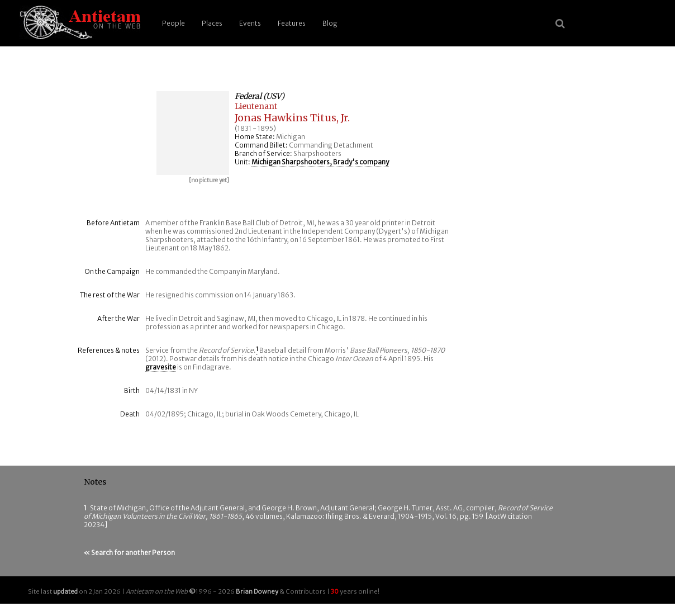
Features (292, 23)
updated (65, 591)
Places (212, 23)
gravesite (161, 367)
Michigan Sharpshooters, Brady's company (320, 162)
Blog (330, 23)
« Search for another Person (129, 553)
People (173, 23)
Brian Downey (257, 591)
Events (250, 23)
